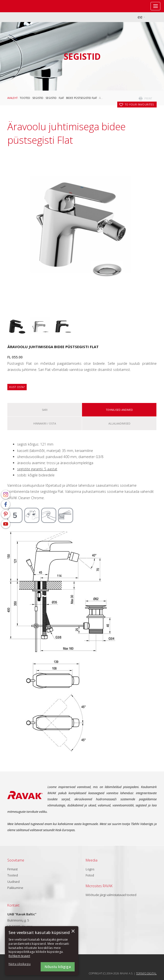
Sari (45, 410)
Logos (90, 869)
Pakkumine (15, 888)
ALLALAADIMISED (119, 423)
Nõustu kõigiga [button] (58, 967)
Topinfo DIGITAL (146, 973)
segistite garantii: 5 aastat (37, 469)
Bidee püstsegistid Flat (82, 98)
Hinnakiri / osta (45, 423)
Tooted (25, 98)
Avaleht (12, 98)
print (148, 98)
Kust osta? (17, 387)
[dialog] (42, 951)
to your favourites (139, 105)
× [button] (73, 931)
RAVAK (18, 6)
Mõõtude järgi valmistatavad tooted (111, 895)
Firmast (12, 869)
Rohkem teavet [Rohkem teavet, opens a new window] (19, 956)
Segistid (38, 98)
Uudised (13, 882)
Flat (61, 98)
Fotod (90, 875)
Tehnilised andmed (119, 410)
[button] (22, 964)
